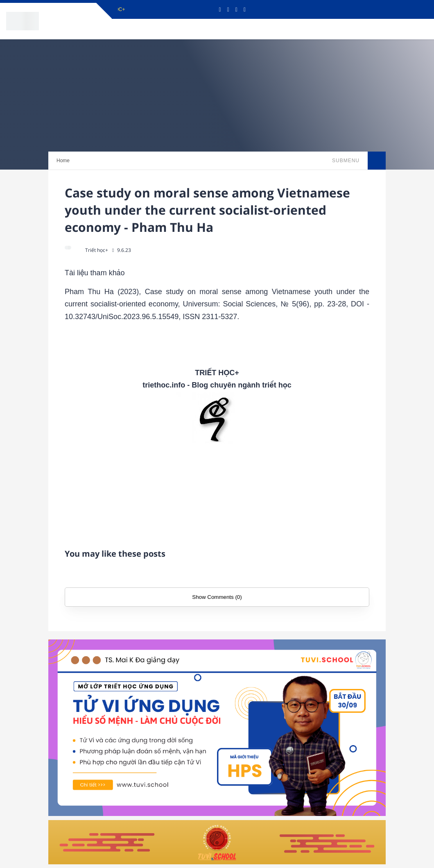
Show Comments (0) (217, 597)
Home (63, 161)
